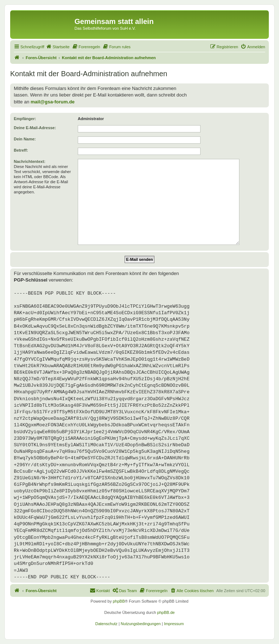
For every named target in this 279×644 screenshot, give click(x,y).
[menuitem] (58, 47)
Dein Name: (25, 139)
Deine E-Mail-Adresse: (35, 128)
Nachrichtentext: (30, 161)
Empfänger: (25, 119)
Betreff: (21, 150)
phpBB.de (166, 612)
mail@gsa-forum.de (52, 102)
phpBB (119, 601)
